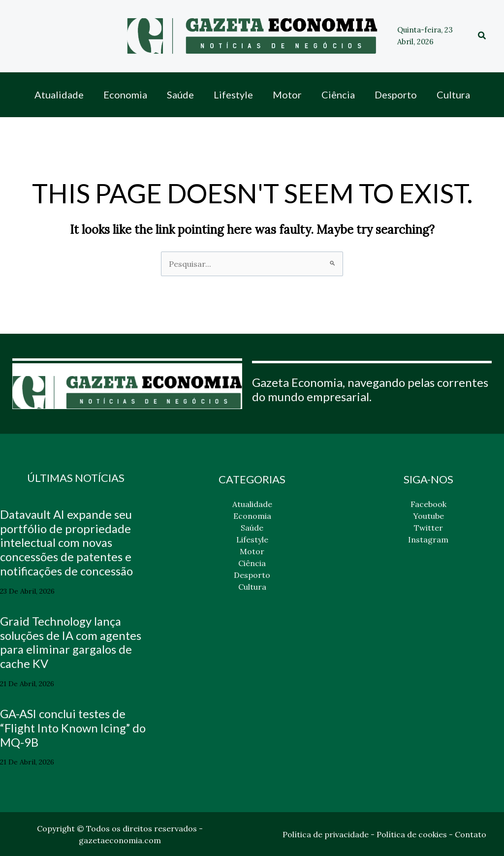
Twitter (428, 528)
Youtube (428, 516)
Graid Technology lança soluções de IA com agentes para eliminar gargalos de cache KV (71, 642)
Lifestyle (252, 539)
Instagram (428, 539)
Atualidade (252, 504)
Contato (471, 834)
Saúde (252, 528)
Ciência (252, 563)
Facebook (428, 504)
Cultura (252, 587)
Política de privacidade (326, 834)
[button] (482, 36)
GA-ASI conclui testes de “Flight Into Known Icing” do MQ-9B (74, 728)
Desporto (252, 575)
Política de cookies (412, 834)
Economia (252, 516)
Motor (252, 551)
